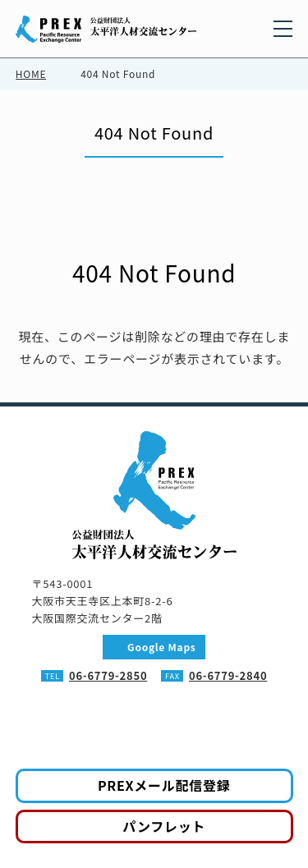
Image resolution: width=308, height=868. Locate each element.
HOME (31, 73)
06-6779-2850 (108, 675)
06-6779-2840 (228, 675)
